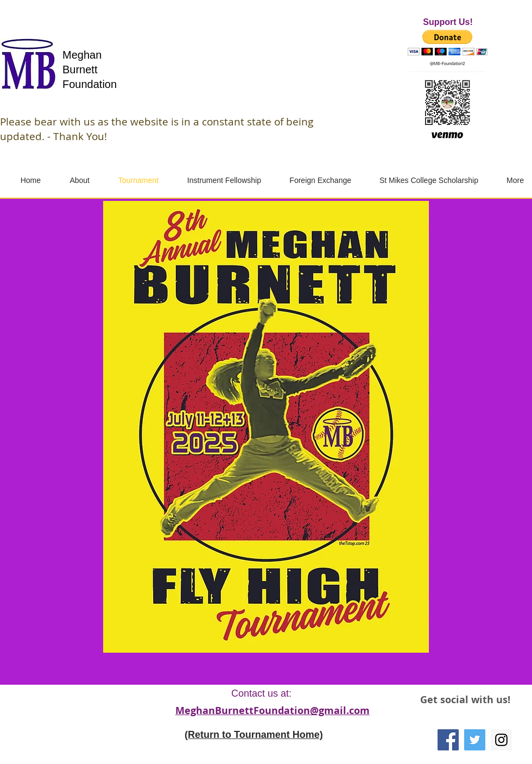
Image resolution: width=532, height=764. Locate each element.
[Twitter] (475, 740)
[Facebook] (448, 740)
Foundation (90, 84)
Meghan (82, 55)
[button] (448, 43)
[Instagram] (501, 740)
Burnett (80, 70)
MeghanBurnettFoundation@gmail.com (273, 711)
